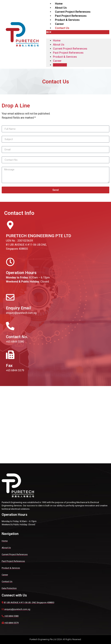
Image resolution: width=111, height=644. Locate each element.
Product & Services (67, 20)
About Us (61, 8)
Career (59, 24)
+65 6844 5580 (15, 342)
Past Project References (71, 16)
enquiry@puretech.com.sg (21, 313)
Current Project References (73, 12)
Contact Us (62, 28)
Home (59, 4)
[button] (78, 32)
